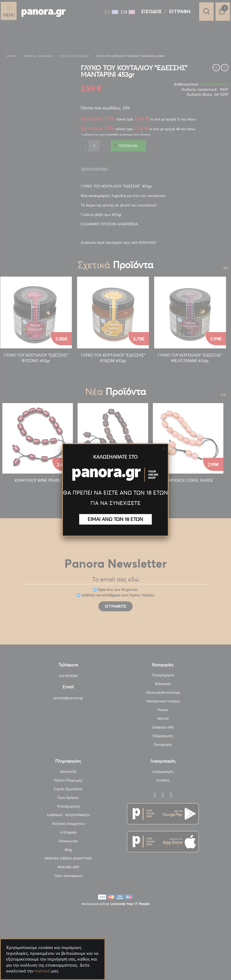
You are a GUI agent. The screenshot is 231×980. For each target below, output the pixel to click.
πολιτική (42, 971)
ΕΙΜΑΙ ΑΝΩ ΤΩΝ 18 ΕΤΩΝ (115, 519)
